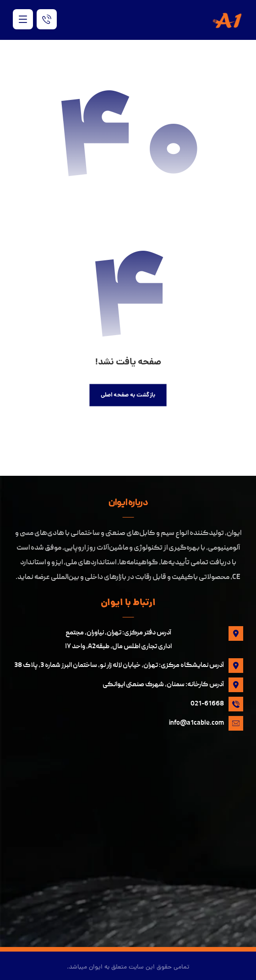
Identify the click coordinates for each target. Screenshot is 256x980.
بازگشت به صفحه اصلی (128, 395)
